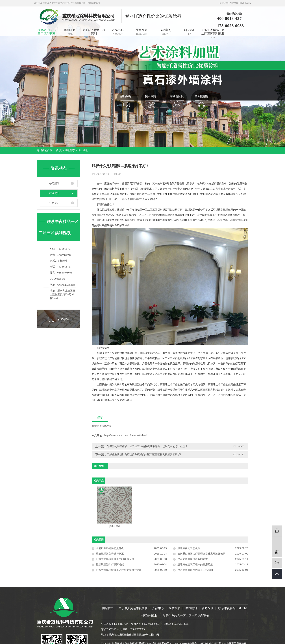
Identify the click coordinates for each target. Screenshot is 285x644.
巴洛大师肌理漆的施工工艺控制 (195, 570)
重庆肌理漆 (105, 426)
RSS (242, 3)
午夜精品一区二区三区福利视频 (46, 32)
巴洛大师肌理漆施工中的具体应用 (115, 559)
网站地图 (234, 3)
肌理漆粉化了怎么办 (189, 548)
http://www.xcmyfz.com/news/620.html (126, 435)
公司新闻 (54, 183)
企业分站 (224, 3)
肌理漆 (95, 426)
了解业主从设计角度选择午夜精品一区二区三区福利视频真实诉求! (144, 454)
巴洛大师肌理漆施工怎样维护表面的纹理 (119, 570)
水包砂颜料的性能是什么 (110, 548)
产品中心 (118, 32)
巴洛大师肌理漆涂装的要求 (193, 559)
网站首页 (70, 32)
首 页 (59, 150)
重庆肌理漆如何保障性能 (110, 564)
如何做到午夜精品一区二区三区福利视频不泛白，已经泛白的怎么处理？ (150, 446)
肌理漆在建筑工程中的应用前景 (195, 564)
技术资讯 (54, 203)
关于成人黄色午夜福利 (94, 32)
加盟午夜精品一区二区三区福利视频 (213, 32)
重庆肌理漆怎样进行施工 (110, 554)
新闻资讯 (189, 32)
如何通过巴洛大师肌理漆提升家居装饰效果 (201, 554)
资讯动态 (70, 150)
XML (249, 3)
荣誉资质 (142, 32)
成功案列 (165, 32)
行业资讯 (83, 150)
